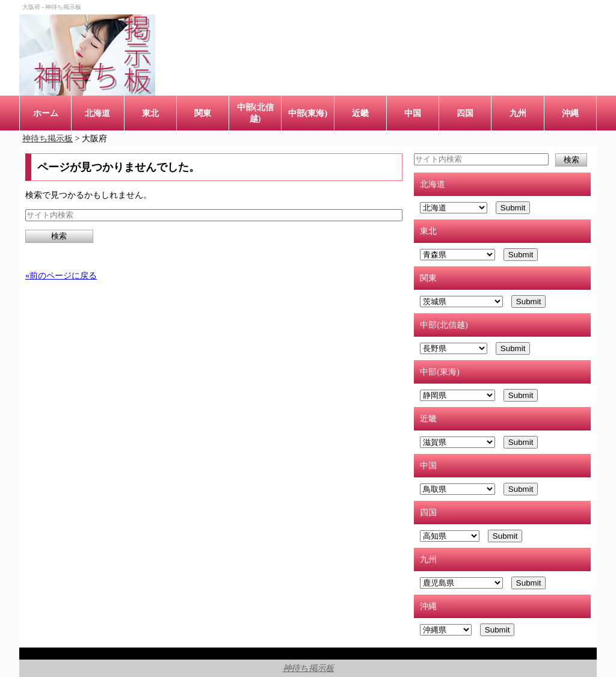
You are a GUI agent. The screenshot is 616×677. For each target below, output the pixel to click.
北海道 (97, 113)
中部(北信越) (255, 113)
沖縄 (570, 113)
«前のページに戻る (61, 275)
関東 (203, 113)
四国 (465, 113)
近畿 (360, 113)
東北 (150, 113)
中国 (413, 113)
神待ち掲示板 (308, 668)
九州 (518, 113)
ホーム (46, 113)
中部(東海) (308, 113)
